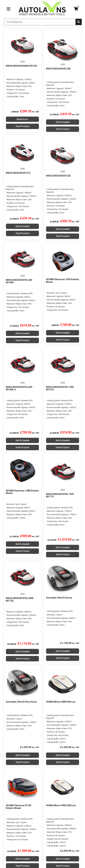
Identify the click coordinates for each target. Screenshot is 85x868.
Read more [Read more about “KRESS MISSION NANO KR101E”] (22, 119)
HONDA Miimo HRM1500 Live (61, 702)
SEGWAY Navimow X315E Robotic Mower (19, 807)
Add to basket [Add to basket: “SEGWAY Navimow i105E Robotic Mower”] (63, 333)
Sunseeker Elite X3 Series (59, 598)
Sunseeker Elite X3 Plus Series (21, 702)
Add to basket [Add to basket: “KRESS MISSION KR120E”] (63, 122)
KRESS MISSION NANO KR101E (21, 66)
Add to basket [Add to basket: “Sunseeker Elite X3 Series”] (63, 651)
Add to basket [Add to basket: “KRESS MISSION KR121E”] (22, 226)
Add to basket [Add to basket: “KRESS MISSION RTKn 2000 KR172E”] (22, 652)
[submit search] (79, 22)
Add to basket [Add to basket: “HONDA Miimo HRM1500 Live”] (63, 755)
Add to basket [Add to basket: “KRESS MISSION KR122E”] (63, 229)
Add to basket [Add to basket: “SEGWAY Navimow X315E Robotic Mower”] (22, 859)
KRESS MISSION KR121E (18, 173)
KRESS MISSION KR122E (58, 176)
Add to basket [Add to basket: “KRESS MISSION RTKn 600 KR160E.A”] (22, 440)
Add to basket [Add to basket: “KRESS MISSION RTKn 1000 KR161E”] (63, 440)
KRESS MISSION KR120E (58, 69)
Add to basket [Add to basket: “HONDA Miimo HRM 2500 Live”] (63, 859)
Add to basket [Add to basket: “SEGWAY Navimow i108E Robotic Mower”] (22, 544)
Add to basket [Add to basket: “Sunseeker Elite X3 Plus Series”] (22, 755)
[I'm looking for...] (40, 22)
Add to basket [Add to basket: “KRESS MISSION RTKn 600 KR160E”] (22, 333)
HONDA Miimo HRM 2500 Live (61, 805)
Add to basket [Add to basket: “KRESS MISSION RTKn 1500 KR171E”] (63, 547)
